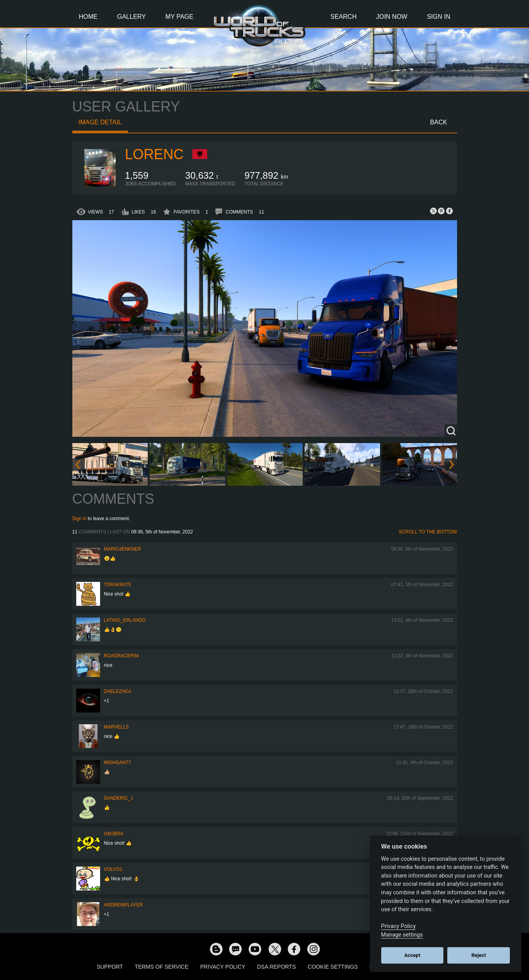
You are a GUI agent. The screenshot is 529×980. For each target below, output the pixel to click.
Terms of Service (162, 967)
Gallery (132, 17)
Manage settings (402, 935)
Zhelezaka (118, 691)
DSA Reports (276, 967)
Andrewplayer (124, 905)
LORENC (154, 154)
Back (439, 122)
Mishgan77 (117, 763)
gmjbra (114, 834)
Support (110, 967)
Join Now (392, 17)
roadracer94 (122, 656)
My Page (179, 17)
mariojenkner (123, 549)
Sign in (80, 519)
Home (88, 17)
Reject (479, 955)
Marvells (117, 727)
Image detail (100, 122)
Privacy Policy (223, 967)
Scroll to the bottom (428, 532)
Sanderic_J (119, 798)
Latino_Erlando (125, 620)
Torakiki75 (117, 585)
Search (343, 17)
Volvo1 (113, 869)
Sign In (439, 17)
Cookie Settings (333, 967)
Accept (412, 955)
